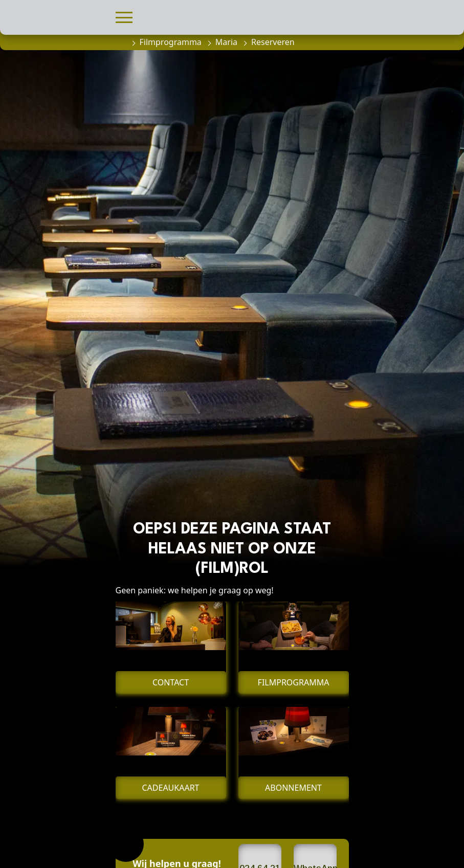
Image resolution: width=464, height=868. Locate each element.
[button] (124, 16)
